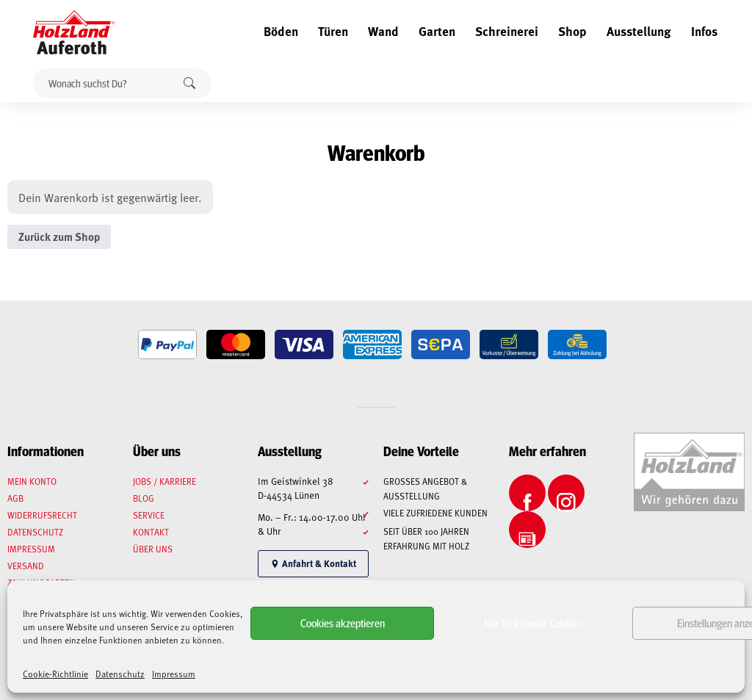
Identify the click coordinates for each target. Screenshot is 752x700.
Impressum (174, 674)
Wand (383, 31)
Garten (437, 31)
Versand (26, 566)
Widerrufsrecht (42, 515)
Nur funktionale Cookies (534, 623)
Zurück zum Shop (59, 237)
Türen (333, 31)
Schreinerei (507, 31)
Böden (281, 31)
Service (149, 515)
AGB (15, 498)
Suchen (189, 83)
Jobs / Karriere (164, 481)
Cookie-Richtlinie (55, 674)
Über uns (153, 549)
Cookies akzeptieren (343, 623)
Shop (572, 31)
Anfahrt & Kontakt (313, 563)
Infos (704, 31)
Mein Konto (32, 481)
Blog (144, 498)
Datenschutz (120, 674)
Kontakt (151, 532)
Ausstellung (639, 31)
